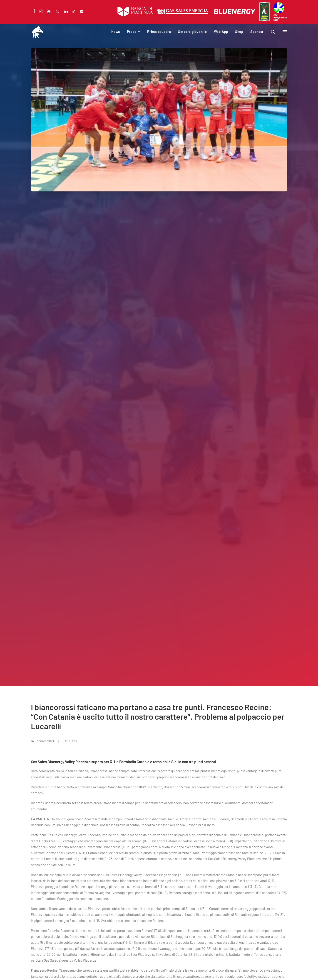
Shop (239, 32)
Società (125, 879)
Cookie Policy (60, 971)
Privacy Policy (40, 971)
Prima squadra (159, 32)
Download (126, 897)
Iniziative (126, 891)
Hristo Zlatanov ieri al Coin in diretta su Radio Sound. (150, 798)
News (116, 32)
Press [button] (134, 32)
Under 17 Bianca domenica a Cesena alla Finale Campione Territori (254, 802)
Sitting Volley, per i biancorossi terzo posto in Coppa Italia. (50, 798)
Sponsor (257, 32)
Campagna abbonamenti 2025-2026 (57, 879)
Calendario (39, 885)
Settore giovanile (193, 32)
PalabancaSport (131, 885)
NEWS (17, 788)
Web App (221, 32)
